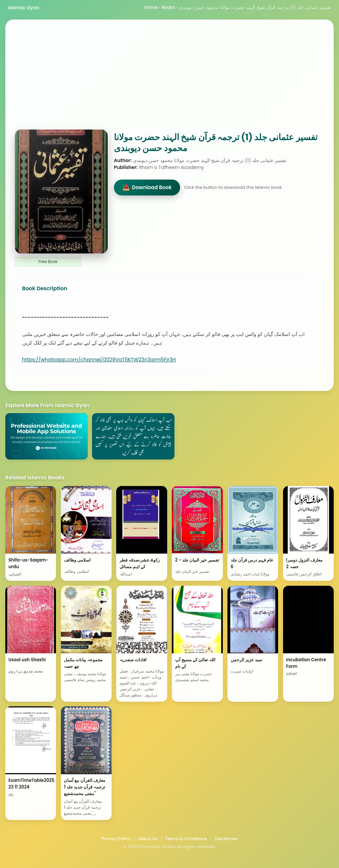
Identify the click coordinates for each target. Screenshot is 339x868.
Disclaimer (226, 839)
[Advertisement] (169, 80)
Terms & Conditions (186, 839)
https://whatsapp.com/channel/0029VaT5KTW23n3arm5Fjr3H (99, 360)
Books (168, 7)
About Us (148, 839)
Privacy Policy (116, 839)
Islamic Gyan (24, 8)
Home (151, 7)
